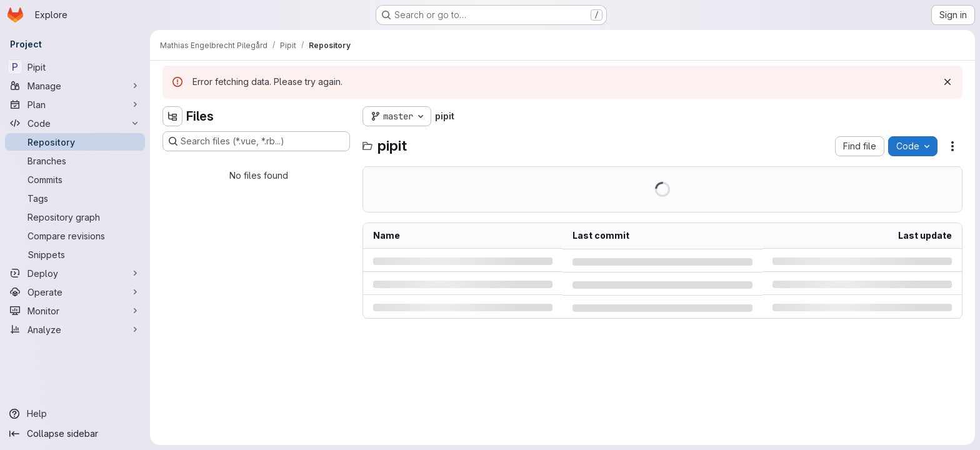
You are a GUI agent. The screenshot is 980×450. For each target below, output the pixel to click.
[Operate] (75, 292)
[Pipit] (75, 67)
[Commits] (75, 179)
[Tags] (75, 198)
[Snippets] (75, 254)
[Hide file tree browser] (172, 116)
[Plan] (75, 104)
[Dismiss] (947, 82)
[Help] (75, 414)
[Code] (75, 123)
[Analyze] (75, 329)
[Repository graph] (75, 217)
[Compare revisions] (75, 236)
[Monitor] (75, 311)
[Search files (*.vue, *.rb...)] (256, 141)
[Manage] (75, 86)
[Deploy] (75, 273)
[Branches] (75, 161)
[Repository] (75, 142)
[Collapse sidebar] (75, 434)
